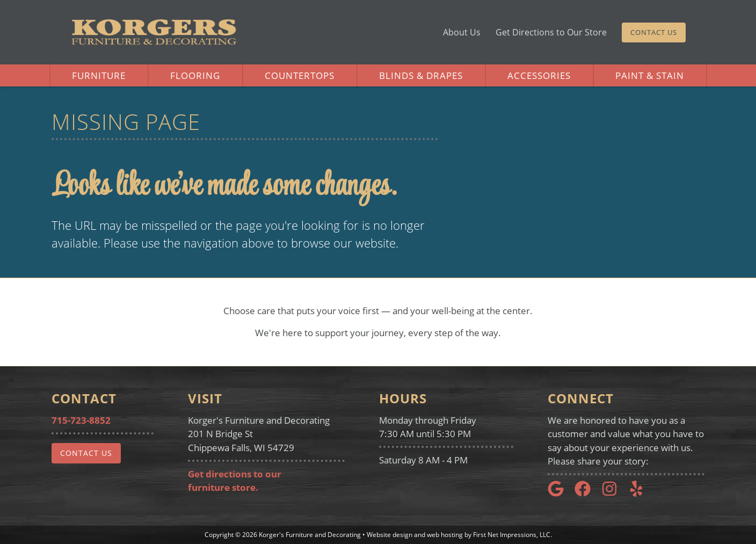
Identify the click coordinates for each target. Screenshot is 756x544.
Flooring (195, 75)
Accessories (539, 75)
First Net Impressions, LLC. (513, 535)
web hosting (445, 535)
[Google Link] (560, 494)
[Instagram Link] (614, 494)
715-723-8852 (81, 420)
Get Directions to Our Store (551, 32)
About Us (462, 32)
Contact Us (654, 32)
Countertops (300, 75)
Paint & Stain (650, 75)
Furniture (99, 75)
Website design (390, 535)
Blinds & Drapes (421, 75)
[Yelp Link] (641, 494)
